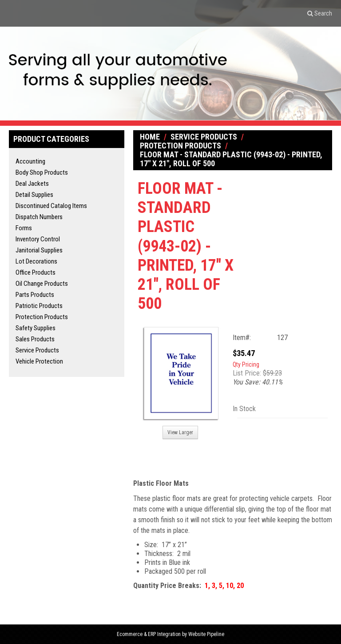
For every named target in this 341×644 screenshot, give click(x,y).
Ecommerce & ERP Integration (149, 634)
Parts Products (35, 295)
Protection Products (42, 317)
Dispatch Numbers (39, 217)
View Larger (180, 432)
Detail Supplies (34, 195)
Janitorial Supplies (39, 250)
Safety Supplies (36, 328)
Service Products (37, 350)
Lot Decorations (36, 261)
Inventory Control (38, 239)
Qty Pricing (246, 364)
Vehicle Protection (39, 361)
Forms (24, 228)
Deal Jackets (32, 184)
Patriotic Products (39, 306)
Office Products (36, 272)
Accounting (30, 161)
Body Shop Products (42, 172)
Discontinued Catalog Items (51, 206)
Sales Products (35, 339)
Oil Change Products (42, 284)
